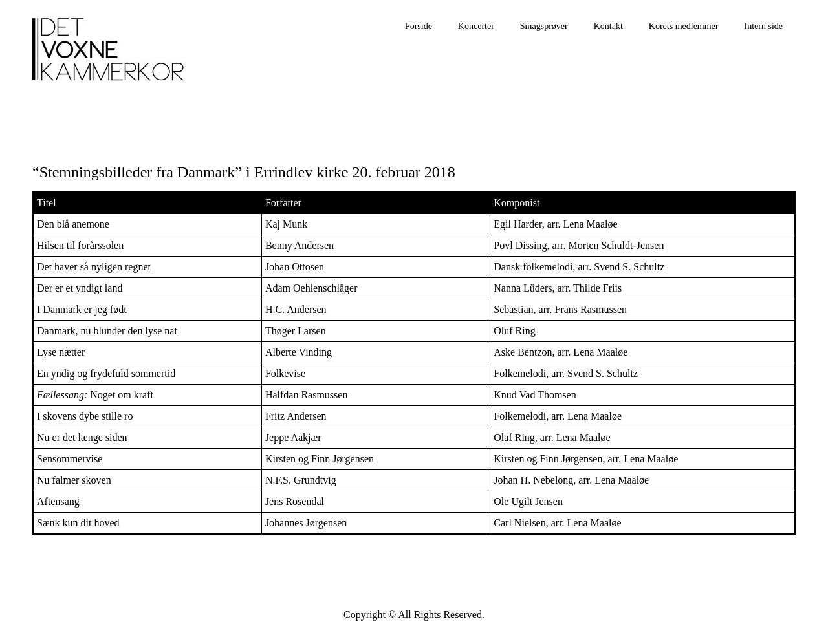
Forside (419, 26)
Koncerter (476, 26)
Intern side (764, 26)
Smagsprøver (544, 26)
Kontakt (608, 26)
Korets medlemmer (684, 26)
